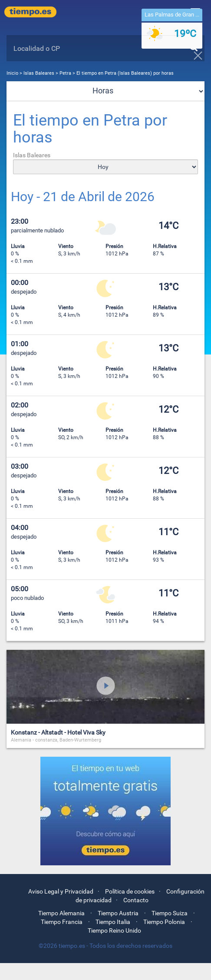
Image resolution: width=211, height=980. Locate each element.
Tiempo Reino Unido (114, 930)
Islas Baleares (40, 73)
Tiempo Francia (62, 922)
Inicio (12, 73)
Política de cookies (130, 891)
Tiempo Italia (113, 922)
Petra (65, 73)
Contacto (136, 900)
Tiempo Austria (118, 913)
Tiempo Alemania (61, 913)
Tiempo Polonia (164, 922)
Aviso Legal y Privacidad (61, 891)
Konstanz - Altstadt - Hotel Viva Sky (58, 732)
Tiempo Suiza (170, 913)
